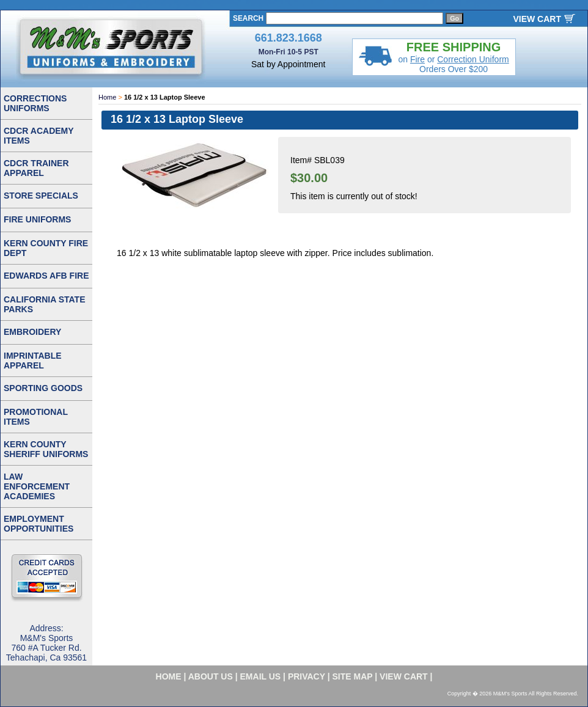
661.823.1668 (288, 38)
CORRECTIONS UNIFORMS (35, 103)
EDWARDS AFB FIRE (46, 276)
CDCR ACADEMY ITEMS (39, 136)
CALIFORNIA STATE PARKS (45, 304)
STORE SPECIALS (41, 196)
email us (261, 676)
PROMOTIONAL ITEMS (36, 417)
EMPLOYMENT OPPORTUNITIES (39, 524)
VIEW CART (537, 19)
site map (353, 676)
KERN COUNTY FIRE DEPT (46, 248)
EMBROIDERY (32, 332)
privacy (307, 676)
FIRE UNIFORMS (37, 219)
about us (211, 676)
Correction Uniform (473, 59)
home (169, 676)
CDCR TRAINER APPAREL (36, 168)
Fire (417, 59)
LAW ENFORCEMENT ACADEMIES (37, 486)
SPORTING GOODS (43, 388)
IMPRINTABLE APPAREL (33, 361)
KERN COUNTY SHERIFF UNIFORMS (46, 449)
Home (107, 97)
